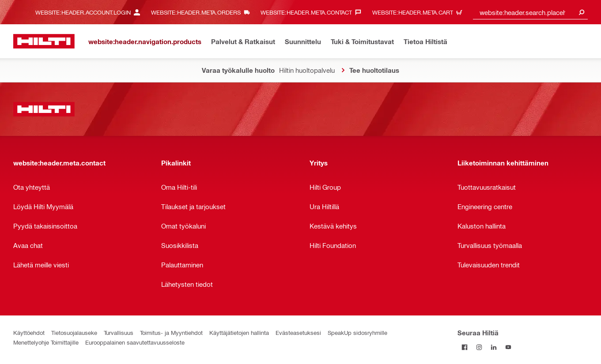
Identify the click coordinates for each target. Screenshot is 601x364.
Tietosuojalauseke (74, 332)
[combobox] (530, 12)
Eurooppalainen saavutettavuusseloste (135, 342)
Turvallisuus (119, 332)
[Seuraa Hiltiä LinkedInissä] (494, 347)
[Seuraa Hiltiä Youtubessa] (508, 347)
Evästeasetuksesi (298, 332)
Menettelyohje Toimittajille (46, 342)
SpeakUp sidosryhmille (357, 332)
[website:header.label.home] (44, 41)
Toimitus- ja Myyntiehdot (171, 332)
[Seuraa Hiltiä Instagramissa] (479, 347)
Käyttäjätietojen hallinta (239, 332)
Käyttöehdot (29, 332)
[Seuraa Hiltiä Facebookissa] (465, 347)
